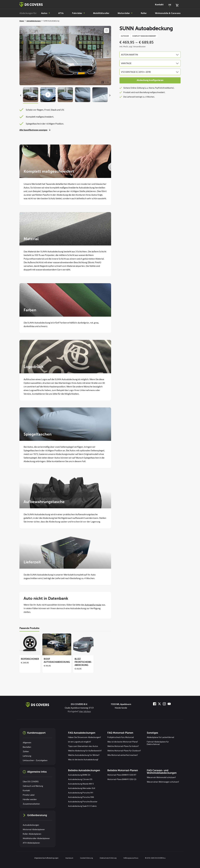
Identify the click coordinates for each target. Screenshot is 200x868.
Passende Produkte (29, 628)
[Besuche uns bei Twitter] (159, 704)
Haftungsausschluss (131, 858)
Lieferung (27, 756)
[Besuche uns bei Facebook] (155, 704)
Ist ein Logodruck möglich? (80, 742)
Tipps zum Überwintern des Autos (83, 746)
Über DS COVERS (31, 781)
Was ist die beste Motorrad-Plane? (123, 742)
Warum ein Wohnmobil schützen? (161, 777)
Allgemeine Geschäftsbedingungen (46, 858)
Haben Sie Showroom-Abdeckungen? (85, 737)
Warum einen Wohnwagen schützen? (163, 782)
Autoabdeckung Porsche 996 (81, 797)
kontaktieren (58, 461)
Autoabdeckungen (34, 21)
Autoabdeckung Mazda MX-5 (81, 784)
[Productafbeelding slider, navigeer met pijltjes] (65, 56)
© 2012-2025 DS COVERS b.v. (155, 858)
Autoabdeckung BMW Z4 (79, 775)
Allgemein (27, 742)
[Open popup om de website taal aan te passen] (170, 5)
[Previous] (21, 95)
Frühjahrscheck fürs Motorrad (121, 737)
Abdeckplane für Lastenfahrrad (160, 737)
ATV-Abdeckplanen (31, 843)
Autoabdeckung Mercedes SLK (82, 788)
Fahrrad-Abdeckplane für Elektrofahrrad (158, 743)
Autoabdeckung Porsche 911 (81, 793)
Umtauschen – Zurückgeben (35, 760)
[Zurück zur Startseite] (31, 4)
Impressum (69, 858)
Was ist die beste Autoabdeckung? (83, 759)
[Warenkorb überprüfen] (177, 5)
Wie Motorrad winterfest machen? (123, 755)
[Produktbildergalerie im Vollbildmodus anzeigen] (107, 30)
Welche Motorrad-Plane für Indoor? (123, 746)
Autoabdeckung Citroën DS (80, 779)
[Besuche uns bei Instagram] (164, 704)
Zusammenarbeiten (31, 804)
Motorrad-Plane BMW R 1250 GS (122, 779)
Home (22, 21)
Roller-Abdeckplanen (32, 834)
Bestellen (27, 747)
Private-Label (29, 795)
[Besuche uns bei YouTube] (169, 704)
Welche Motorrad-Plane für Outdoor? (124, 751)
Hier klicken (85, 711)
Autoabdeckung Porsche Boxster (83, 802)
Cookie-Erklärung (86, 858)
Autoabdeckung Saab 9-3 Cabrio (82, 806)
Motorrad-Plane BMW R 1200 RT (122, 775)
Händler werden (30, 799)
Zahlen (26, 751)
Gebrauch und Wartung (33, 786)
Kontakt (159, 4)
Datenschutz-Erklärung (108, 858)
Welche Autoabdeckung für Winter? (84, 755)
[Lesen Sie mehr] (36, 130)
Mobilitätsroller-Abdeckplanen (36, 838)
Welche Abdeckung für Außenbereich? (85, 751)
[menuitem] (46, 13)
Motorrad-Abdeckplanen (34, 829)
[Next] (110, 95)
